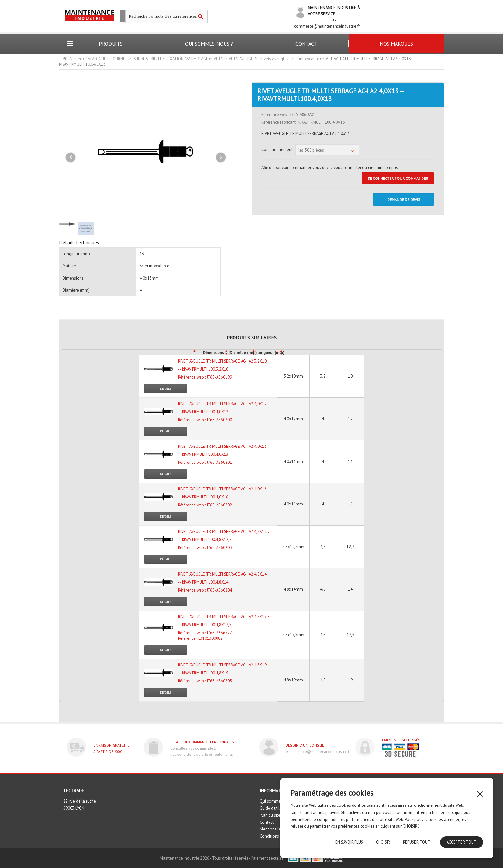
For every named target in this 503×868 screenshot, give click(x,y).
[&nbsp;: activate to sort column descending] (128, 352)
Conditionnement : (278, 149)
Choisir (383, 842)
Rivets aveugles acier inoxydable (290, 59)
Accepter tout (462, 842)
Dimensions (213, 352)
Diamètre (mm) (243, 352)
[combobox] (327, 150)
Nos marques (396, 44)
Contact (306, 44)
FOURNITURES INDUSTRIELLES (138, 59)
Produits (111, 44)
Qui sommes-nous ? (209, 44)
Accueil (76, 59)
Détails (166, 389)
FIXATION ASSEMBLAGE (188, 59)
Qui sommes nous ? (277, 801)
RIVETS (217, 59)
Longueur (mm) (271, 352)
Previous (71, 157)
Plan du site (270, 815)
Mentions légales (275, 829)
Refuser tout (417, 842)
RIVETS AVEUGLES (241, 59)
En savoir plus (349, 842)
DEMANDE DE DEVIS (404, 200)
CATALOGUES (97, 59)
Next (221, 157)
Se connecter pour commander (398, 178)
